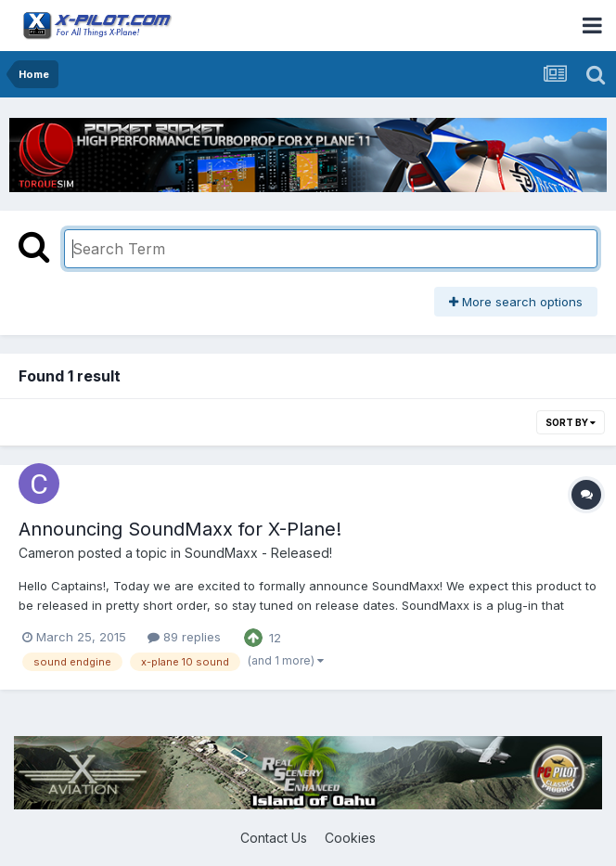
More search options (516, 302)
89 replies (184, 637)
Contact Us (274, 838)
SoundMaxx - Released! (258, 553)
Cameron (46, 553)
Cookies (350, 838)
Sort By (571, 422)
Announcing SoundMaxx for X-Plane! (180, 529)
